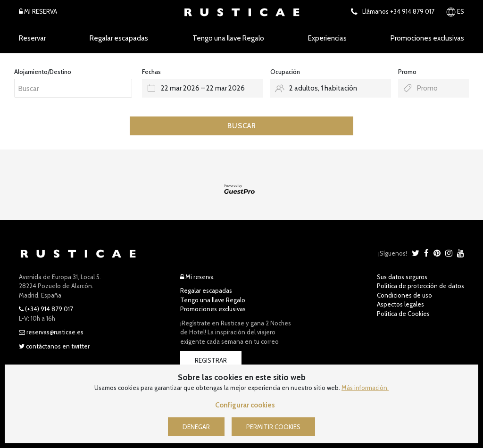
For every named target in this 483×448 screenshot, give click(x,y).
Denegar (196, 427)
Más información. (365, 388)
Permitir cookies (273, 427)
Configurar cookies (245, 405)
